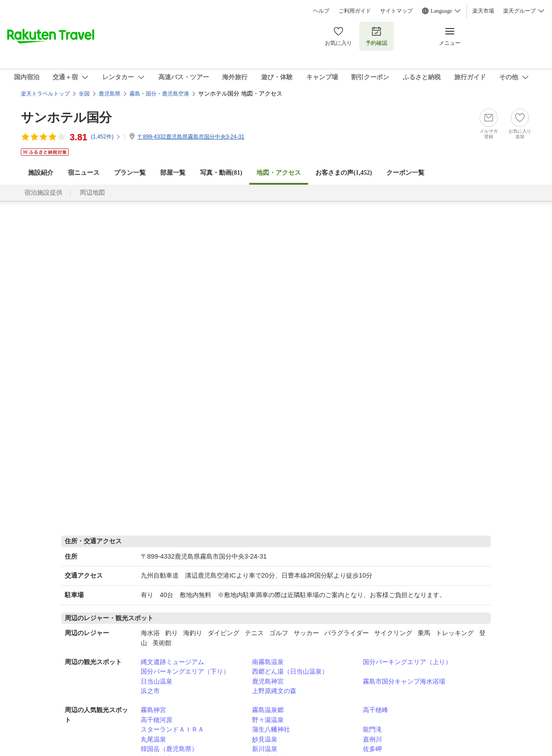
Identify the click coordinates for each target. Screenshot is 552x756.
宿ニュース (84, 173)
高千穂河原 (157, 720)
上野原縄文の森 (274, 691)
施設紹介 (41, 173)
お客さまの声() (344, 173)
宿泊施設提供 (43, 193)
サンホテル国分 (66, 117)
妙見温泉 (265, 739)
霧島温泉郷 (268, 710)
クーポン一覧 (405, 173)
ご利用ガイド (355, 11)
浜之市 (150, 691)
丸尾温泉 (153, 739)
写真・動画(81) (221, 173)
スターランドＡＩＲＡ (172, 729)
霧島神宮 (153, 710)
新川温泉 (265, 749)
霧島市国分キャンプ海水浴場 (404, 681)
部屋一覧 (173, 173)
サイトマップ (396, 11)
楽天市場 (483, 11)
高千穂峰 (376, 710)
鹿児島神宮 (268, 681)
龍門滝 (372, 729)
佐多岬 (372, 749)
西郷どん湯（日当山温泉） (290, 671)
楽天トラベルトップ (45, 94)
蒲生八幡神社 (271, 729)
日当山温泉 (157, 681)
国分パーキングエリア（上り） (407, 662)
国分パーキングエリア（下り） (185, 671)
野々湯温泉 (268, 720)
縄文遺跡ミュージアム (172, 662)
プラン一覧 (130, 173)
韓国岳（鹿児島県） (169, 749)
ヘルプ (321, 11)
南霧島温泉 (268, 662)
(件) (106, 137)
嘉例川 (372, 739)
